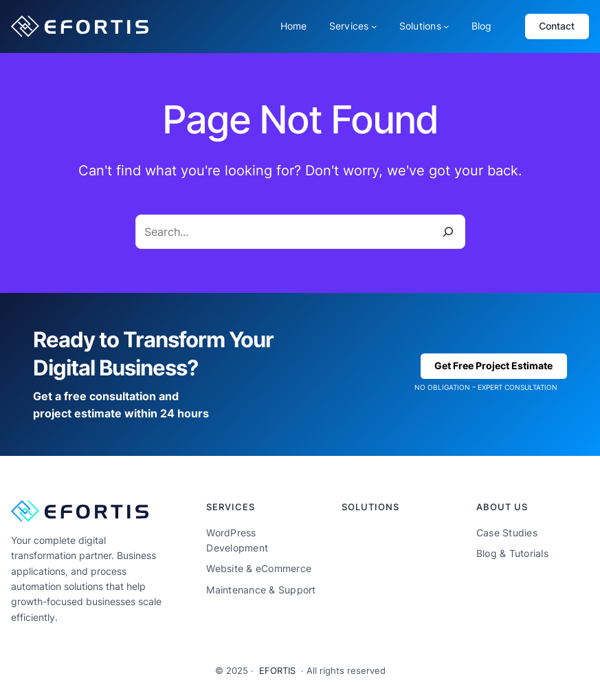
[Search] (448, 232)
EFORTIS (277, 670)
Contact (557, 26)
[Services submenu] (374, 26)
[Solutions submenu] (446, 26)
